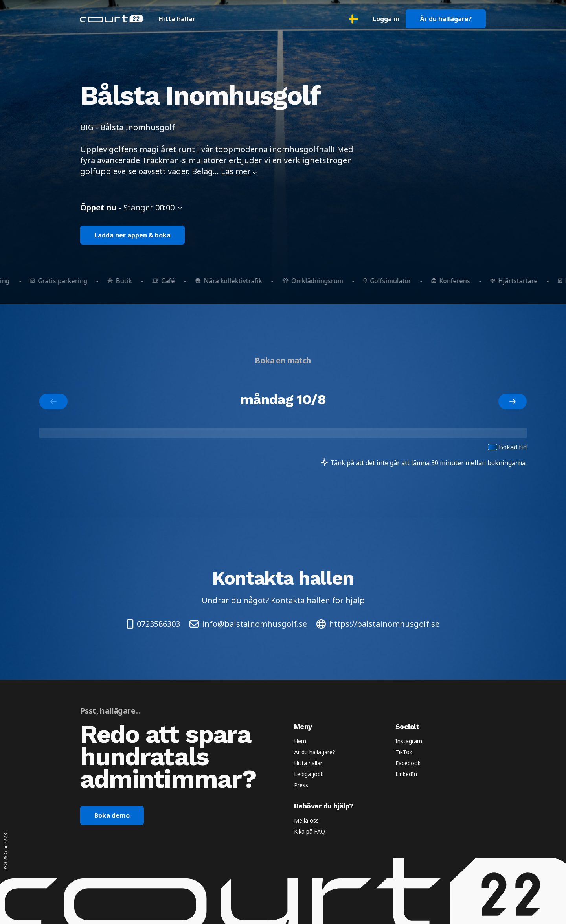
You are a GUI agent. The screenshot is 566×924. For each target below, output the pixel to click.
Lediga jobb (309, 774)
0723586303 (153, 624)
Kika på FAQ (310, 831)
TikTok (404, 752)
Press (301, 785)
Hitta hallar (177, 19)
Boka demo (112, 815)
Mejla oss (306, 820)
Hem (300, 741)
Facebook (408, 763)
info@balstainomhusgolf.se (248, 624)
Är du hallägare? (446, 19)
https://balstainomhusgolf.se (378, 624)
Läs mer (239, 171)
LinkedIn (406, 774)
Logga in (386, 19)
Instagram (409, 741)
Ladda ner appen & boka (132, 235)
